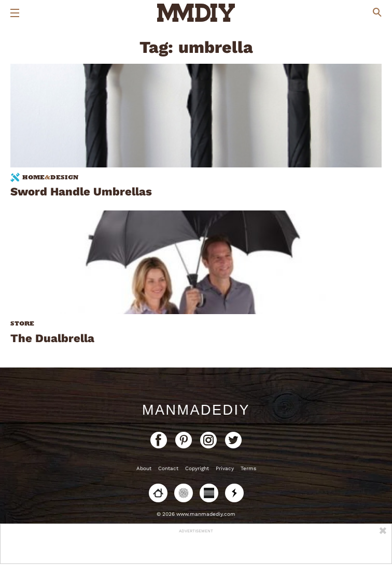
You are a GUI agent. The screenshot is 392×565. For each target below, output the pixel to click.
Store (22, 323)
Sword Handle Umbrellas (81, 192)
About (144, 468)
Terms (248, 468)
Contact (168, 468)
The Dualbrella (52, 338)
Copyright (197, 468)
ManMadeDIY (196, 410)
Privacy (225, 468)
